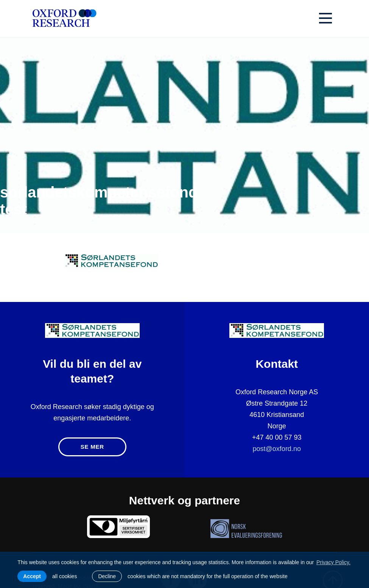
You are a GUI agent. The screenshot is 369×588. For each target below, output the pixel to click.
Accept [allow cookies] (32, 576)
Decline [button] (107, 576)
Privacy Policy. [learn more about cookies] (333, 562)
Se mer (92, 447)
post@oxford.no (277, 449)
